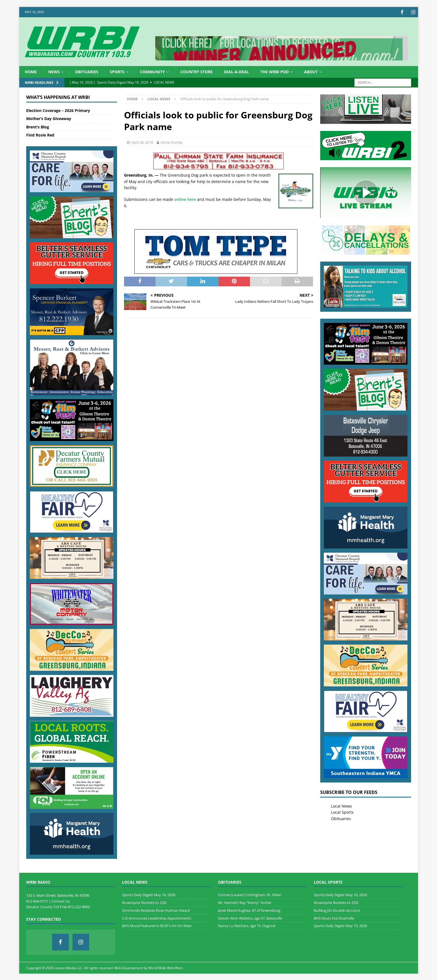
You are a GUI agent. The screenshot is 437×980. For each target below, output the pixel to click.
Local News (342, 805)
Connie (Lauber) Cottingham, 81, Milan (250, 894)
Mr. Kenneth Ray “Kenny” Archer (245, 902)
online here (185, 199)
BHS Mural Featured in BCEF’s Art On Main (157, 925)
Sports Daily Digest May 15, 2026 (340, 925)
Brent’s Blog (38, 126)
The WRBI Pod (275, 71)
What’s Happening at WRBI (58, 97)
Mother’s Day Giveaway (49, 118)
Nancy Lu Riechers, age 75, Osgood (247, 925)
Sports (117, 71)
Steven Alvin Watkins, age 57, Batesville (250, 918)
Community (152, 71)
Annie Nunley (172, 142)
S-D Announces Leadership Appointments (157, 918)
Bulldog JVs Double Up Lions (337, 910)
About (311, 71)
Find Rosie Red (40, 134)
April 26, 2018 (142, 142)
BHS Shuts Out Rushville (334, 918)
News (54, 71)
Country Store (196, 71)
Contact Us (61, 901)
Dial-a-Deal (236, 71)
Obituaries (87, 71)
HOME (31, 71)
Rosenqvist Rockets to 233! (144, 902)
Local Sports (342, 812)
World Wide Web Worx (166, 967)
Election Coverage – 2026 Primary (58, 110)
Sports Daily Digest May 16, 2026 (149, 894)
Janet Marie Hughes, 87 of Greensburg (249, 910)
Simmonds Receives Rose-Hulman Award (156, 910)
